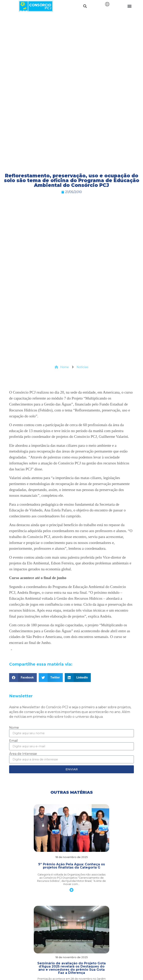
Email (14, 741)
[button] (85, 6)
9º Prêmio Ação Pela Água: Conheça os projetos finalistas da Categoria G (71, 866)
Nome (14, 728)
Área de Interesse (23, 754)
